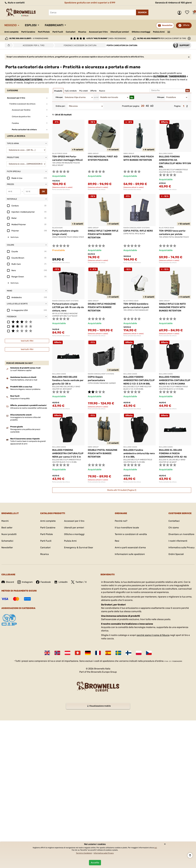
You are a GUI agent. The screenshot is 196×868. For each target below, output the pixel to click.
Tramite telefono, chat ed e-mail (24, 380)
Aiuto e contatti (14, 3)
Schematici (7, 541)
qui (156, 848)
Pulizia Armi (159, 32)
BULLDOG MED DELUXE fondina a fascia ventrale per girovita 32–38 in (68, 380)
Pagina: (178, 106)
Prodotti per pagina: (131, 106)
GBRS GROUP (93, 154)
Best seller (7, 528)
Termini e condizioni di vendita (131, 534)
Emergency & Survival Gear (79, 548)
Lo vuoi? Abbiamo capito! (21, 370)
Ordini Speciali (176, 554)
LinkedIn (61, 582)
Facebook (43, 582)
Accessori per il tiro (98, 32)
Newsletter (7, 548)
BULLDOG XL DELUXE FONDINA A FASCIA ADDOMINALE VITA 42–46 (173, 453)
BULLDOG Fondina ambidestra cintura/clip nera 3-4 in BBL (139, 453)
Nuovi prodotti (9, 534)
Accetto (95, 863)
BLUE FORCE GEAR (60, 154)
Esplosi (31, 25)
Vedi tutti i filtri (27, 341)
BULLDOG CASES (166, 154)
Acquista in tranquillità (20, 399)
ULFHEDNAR (160, 76)
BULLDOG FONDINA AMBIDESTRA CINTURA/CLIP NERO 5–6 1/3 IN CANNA (175, 380)
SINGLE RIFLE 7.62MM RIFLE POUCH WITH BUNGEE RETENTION (103, 234)
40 (147, 106)
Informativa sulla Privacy (182, 548)
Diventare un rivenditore (181, 534)
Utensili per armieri (120, 32)
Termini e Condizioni (84, 853)
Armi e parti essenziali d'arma (130, 548)
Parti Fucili (58, 32)
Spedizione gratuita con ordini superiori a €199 (90, 3)
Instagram (25, 582)
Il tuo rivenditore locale (127, 528)
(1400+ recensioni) (106, 38)
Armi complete (11, 32)
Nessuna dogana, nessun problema (25, 389)
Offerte (186, 25)
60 (152, 106)
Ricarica (82, 32)
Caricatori (71, 32)
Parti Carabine (28, 32)
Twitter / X (79, 582)
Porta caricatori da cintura (61, 190)
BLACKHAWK (57, 228)
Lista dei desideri (188, 13)
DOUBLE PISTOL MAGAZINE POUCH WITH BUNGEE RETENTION (103, 453)
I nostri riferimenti (178, 541)
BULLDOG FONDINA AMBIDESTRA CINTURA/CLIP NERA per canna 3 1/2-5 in (68, 453)
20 (143, 106)
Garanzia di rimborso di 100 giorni (173, 3)
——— (169, 32)
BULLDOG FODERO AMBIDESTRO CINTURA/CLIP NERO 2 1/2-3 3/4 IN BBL (139, 380)
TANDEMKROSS (177, 76)
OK (43, 191)
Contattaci (174, 521)
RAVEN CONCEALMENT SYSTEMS (24, 80)
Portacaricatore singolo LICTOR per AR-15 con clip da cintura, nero (68, 307)
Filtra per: (59, 97)
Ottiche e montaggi (141, 32)
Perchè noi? (121, 521)
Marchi (5, 521)
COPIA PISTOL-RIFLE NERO (138, 231)
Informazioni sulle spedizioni (130, 554)
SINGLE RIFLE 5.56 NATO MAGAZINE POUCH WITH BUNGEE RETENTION (172, 307)
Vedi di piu (14, 237)
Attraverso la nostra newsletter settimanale (29, 408)
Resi (117, 541)
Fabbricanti (54, 25)
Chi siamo (174, 528)
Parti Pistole (44, 32)
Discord (8, 582)
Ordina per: (61, 106)
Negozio (11, 25)
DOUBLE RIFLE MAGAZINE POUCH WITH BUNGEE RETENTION (102, 307)
